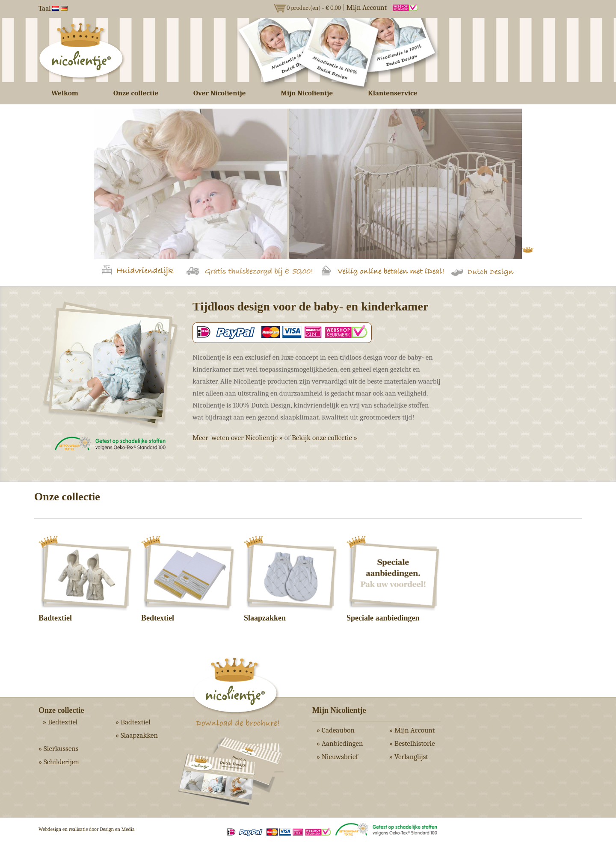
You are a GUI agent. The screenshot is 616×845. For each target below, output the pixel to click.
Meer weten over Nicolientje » (238, 438)
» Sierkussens (59, 749)
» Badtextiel (133, 722)
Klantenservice (392, 93)
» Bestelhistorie (412, 743)
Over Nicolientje (219, 93)
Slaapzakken (265, 618)
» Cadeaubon (336, 730)
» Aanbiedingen (340, 743)
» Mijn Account (412, 730)
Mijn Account (367, 7)
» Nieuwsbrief (337, 757)
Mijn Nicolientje (307, 93)
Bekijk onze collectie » (324, 438)
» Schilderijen (59, 762)
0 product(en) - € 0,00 (314, 8)
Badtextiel (55, 618)
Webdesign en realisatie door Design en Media (87, 829)
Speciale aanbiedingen (383, 618)
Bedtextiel (158, 618)
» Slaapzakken (137, 735)
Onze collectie (136, 93)
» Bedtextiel (60, 722)
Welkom (65, 93)
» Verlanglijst (409, 757)
